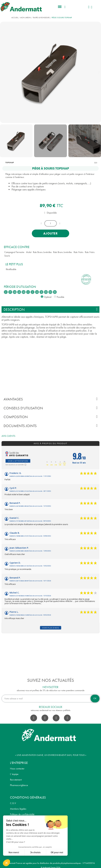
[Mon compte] (89, 7)
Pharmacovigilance (19, 785)
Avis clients (8, 436)
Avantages (50, 399)
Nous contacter (17, 769)
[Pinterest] (67, 718)
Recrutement (16, 780)
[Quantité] (51, 223)
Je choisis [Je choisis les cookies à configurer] (35, 853)
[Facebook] (34, 718)
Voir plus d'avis (51, 628)
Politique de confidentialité (22, 814)
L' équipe (14, 774)
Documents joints (50, 426)
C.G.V (13, 803)
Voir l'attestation (18, 461)
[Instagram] (45, 718)
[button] (60, 7)
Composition (50, 417)
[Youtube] (56, 718)
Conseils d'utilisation (50, 408)
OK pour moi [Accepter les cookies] (57, 853)
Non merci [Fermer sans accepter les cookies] (14, 853)
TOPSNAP (10, 163)
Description (50, 309)
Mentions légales (18, 809)
